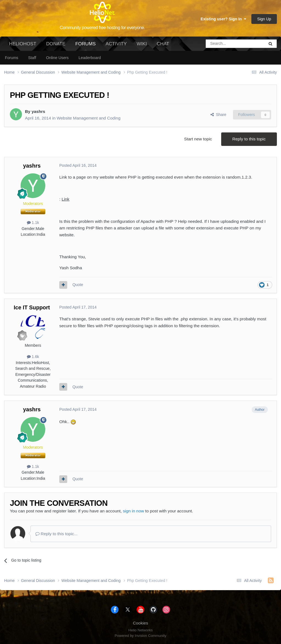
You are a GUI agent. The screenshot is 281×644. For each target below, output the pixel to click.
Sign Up (264, 19)
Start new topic (198, 139)
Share (218, 115)
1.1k (33, 223)
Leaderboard (90, 58)
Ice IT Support (32, 307)
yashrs (38, 111)
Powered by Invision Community (140, 636)
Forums (85, 46)
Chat (163, 44)
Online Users (57, 58)
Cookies (140, 623)
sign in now (134, 511)
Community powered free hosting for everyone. (102, 28)
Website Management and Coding (89, 118)
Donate (56, 44)
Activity (116, 44)
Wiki (142, 44)
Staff (32, 58)
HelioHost (23, 44)
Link (66, 199)
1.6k (33, 357)
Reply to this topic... (57, 534)
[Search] (221, 44)
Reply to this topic (249, 139)
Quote (78, 285)
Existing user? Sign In (223, 19)
